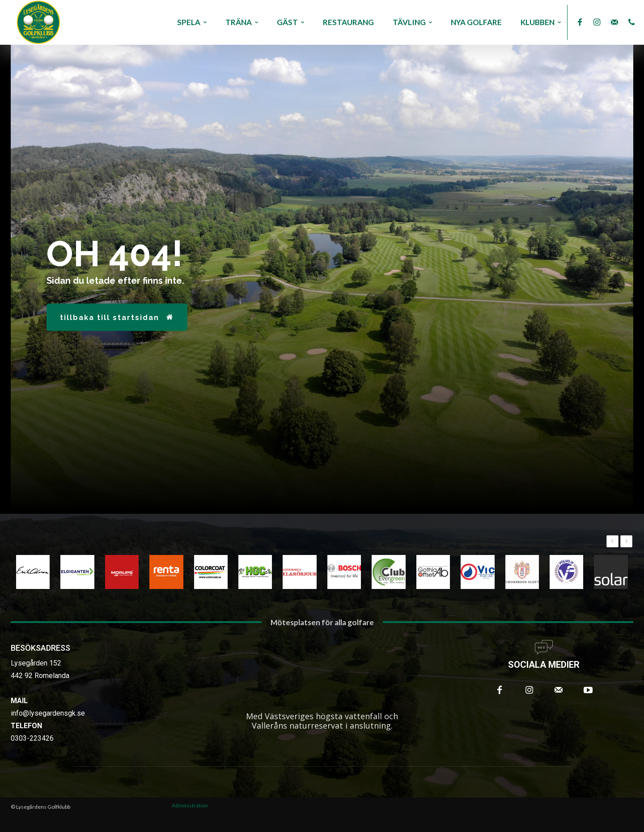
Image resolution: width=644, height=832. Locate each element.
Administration (190, 805)
